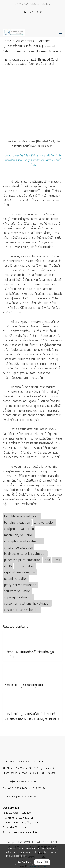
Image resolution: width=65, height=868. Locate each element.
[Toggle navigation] (60, 32)
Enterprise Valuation (14, 827)
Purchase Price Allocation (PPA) (21, 832)
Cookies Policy (18, 856)
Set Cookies (24, 862)
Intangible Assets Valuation (18, 818)
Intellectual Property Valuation (20, 822)
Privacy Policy (49, 852)
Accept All (42, 862)
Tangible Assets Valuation (17, 813)
